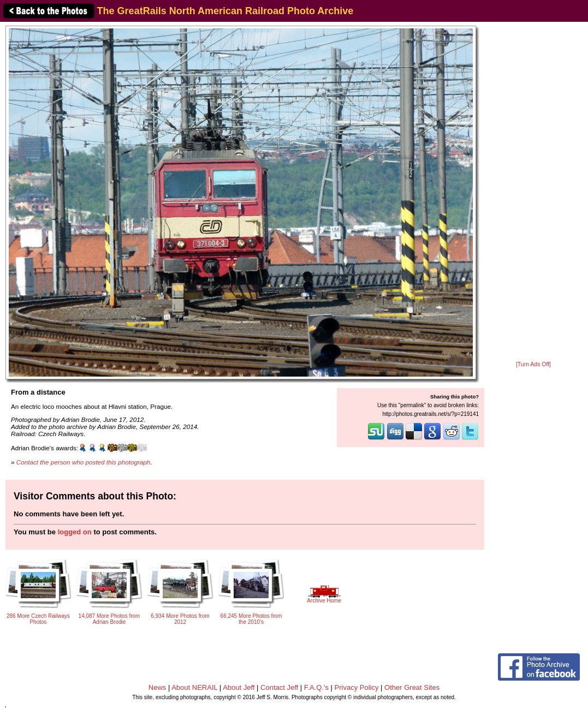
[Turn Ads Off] (533, 364)
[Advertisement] (534, 192)
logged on (75, 532)
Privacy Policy (357, 687)
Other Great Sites (412, 687)
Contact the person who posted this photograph (84, 462)
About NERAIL (194, 687)
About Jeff (239, 687)
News (158, 687)
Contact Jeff (279, 687)
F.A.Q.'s (316, 687)
